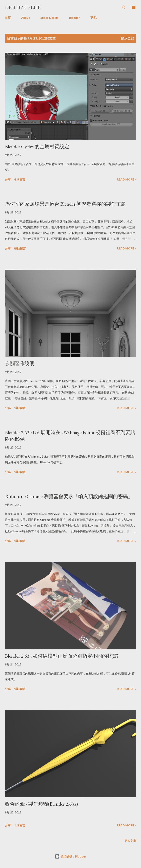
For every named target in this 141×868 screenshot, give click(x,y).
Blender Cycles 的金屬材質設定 (37, 146)
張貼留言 (20, 248)
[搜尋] (124, 7)
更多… (94, 18)
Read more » (126, 179)
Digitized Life (23, 7)
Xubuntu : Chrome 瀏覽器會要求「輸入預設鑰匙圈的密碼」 (69, 496)
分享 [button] (8, 179)
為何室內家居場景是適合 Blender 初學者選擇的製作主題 (65, 204)
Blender (74, 18)
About (26, 18)
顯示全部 (127, 38)
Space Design (49, 18)
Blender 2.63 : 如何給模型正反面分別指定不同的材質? (62, 656)
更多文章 (130, 841)
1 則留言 (20, 825)
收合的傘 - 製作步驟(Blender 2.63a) (41, 804)
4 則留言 (20, 179)
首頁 (8, 18)
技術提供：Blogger (70, 856)
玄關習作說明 (20, 363)
